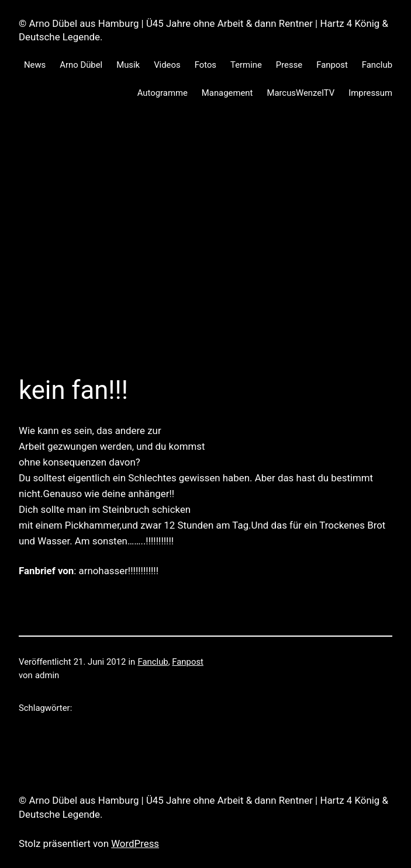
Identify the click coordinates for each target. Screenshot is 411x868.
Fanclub (153, 662)
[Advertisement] (206, 238)
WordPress (135, 843)
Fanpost (188, 662)
